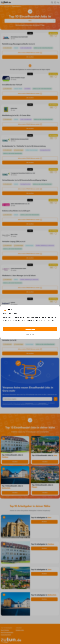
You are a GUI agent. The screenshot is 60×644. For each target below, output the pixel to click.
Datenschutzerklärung (32, 322)
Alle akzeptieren (30, 329)
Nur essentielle (30, 334)
